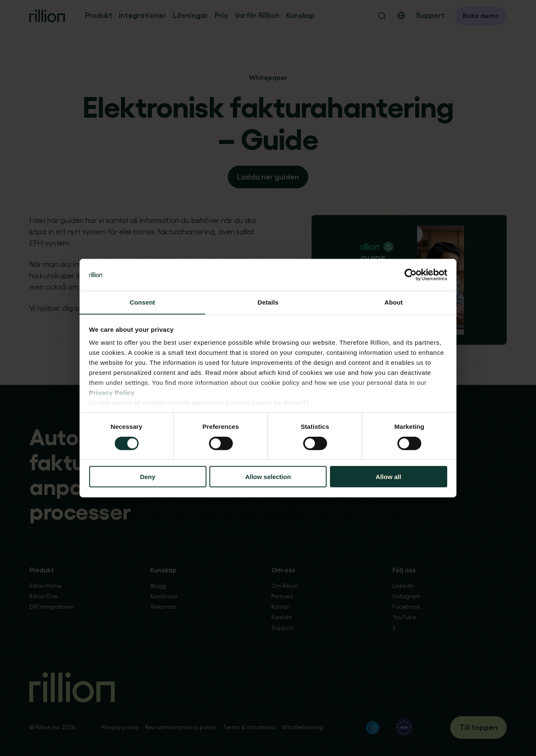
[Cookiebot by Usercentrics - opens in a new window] (411, 274)
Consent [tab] (143, 302)
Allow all (388, 477)
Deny (148, 477)
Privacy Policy (112, 393)
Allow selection (268, 477)
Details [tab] (268, 302)
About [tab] (394, 302)
